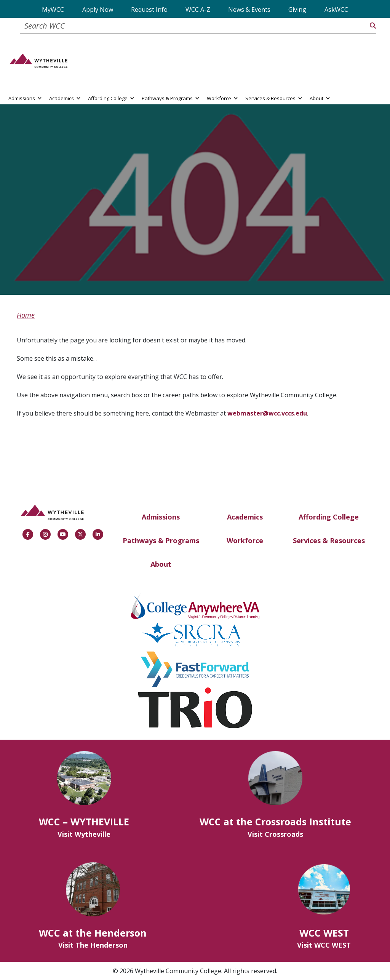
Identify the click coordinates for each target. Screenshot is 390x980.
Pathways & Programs (161, 540)
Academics (245, 517)
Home (26, 315)
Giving (297, 10)
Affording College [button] (111, 98)
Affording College (329, 517)
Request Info (149, 10)
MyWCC (53, 10)
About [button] (320, 98)
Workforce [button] (222, 98)
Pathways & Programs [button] (170, 98)
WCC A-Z (198, 10)
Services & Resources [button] (274, 98)
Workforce (245, 540)
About (161, 564)
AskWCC (336, 10)
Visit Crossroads (275, 834)
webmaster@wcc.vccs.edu (267, 413)
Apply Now (98, 10)
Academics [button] (65, 98)
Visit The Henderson (93, 945)
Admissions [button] (25, 98)
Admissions (161, 517)
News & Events (249, 10)
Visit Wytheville (84, 834)
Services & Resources (329, 540)
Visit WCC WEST (324, 945)
